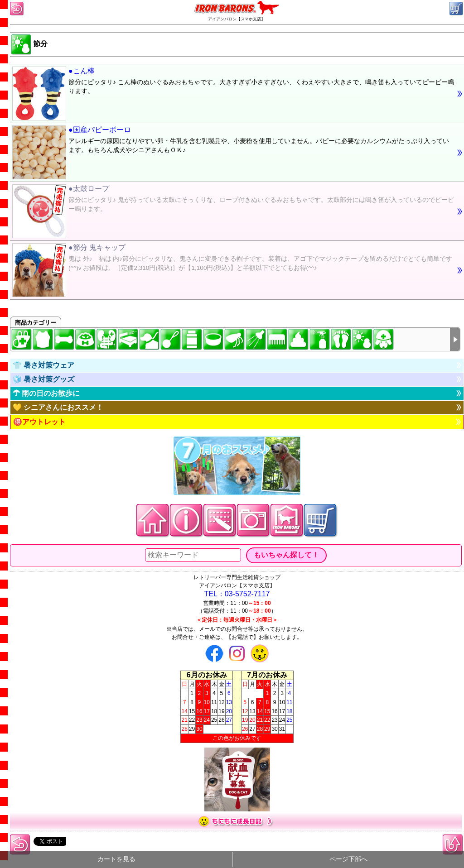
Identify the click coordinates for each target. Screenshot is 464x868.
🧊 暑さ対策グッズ (43, 379)
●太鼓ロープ (233, 200)
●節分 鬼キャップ (233, 259)
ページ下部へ (348, 859)
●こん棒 (233, 82)
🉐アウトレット (39, 422)
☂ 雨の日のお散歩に (46, 393)
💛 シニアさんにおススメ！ (58, 407)
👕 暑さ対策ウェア (43, 365)
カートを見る (116, 859)
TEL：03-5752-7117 (237, 594)
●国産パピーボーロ (233, 141)
